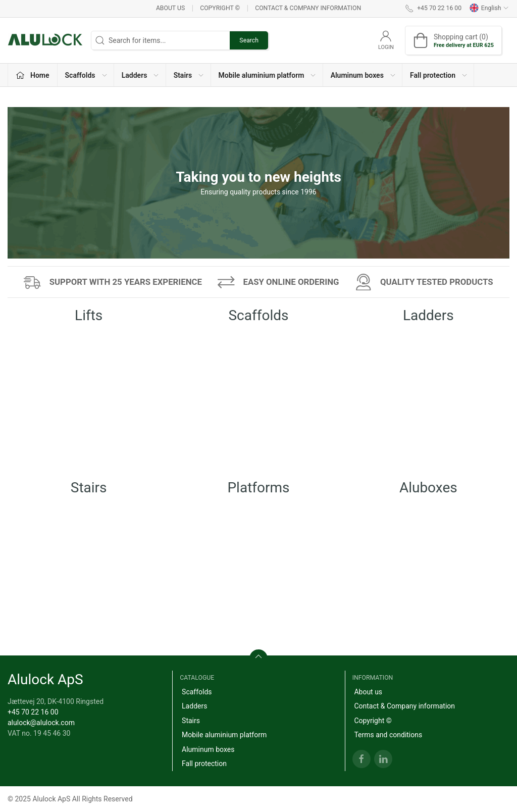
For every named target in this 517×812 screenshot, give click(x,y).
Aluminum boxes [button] (364, 75)
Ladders (194, 706)
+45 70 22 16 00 (33, 712)
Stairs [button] (189, 75)
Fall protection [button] (439, 75)
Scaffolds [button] (87, 75)
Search (249, 40)
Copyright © (220, 8)
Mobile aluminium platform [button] (268, 75)
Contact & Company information (308, 8)
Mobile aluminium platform (224, 735)
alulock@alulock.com (41, 723)
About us (170, 8)
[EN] (45, 40)
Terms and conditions (388, 735)
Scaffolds (197, 692)
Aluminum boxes (208, 749)
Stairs (191, 721)
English (489, 8)
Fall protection (204, 764)
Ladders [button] (141, 75)
